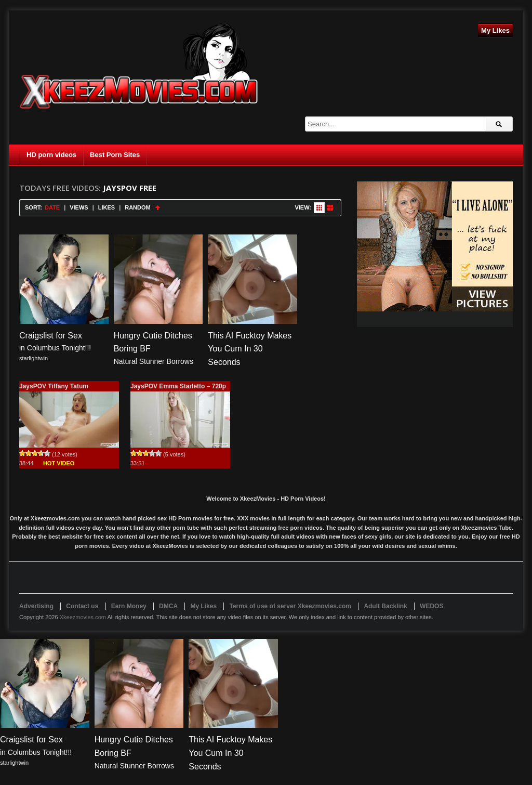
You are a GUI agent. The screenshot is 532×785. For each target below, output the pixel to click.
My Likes (495, 30)
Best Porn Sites (115, 155)
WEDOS (431, 606)
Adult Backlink (385, 606)
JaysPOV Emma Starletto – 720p (178, 386)
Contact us (82, 606)
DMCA (168, 606)
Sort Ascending (158, 208)
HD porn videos (51, 155)
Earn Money (129, 606)
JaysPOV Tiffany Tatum (54, 386)
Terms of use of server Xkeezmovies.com (290, 606)
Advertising (36, 606)
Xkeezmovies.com (83, 617)
